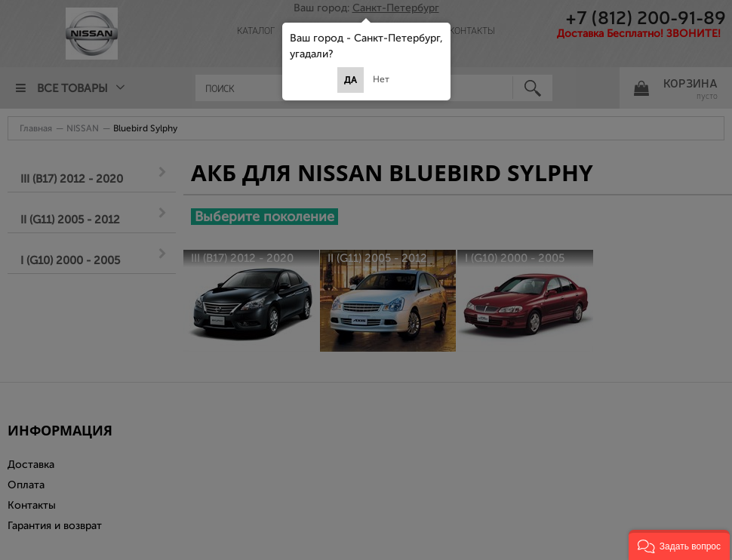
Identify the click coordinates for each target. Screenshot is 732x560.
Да (351, 80)
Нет (381, 79)
